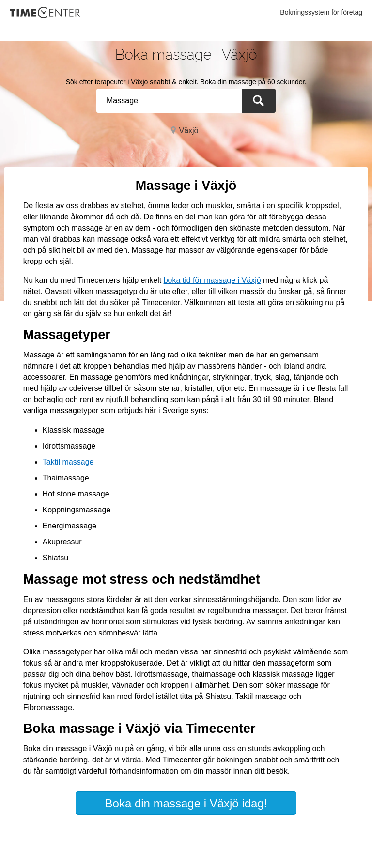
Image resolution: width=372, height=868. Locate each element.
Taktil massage (68, 462)
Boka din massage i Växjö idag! (186, 803)
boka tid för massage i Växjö (212, 280)
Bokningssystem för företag (321, 12)
